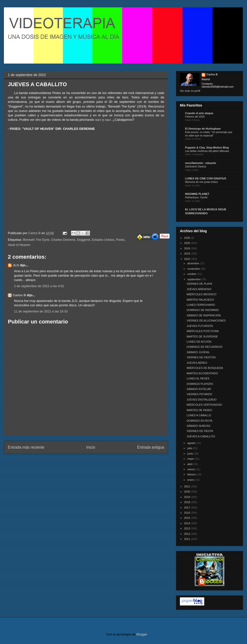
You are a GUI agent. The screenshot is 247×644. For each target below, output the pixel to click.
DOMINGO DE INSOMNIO (203, 310)
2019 (188, 497)
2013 (188, 528)
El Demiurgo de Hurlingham (203, 129)
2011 (188, 539)
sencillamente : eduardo (201, 163)
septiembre (194, 279)
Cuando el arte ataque (199, 113)
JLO (16, 265)
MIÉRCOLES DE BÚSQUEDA (205, 368)
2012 (188, 534)
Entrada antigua (151, 447)
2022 (188, 259)
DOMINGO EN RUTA (199, 421)
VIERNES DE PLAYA (199, 284)
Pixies (120, 240)
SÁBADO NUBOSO (198, 426)
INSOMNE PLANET (197, 194)
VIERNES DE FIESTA (200, 431)
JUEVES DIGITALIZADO (201, 400)
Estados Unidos (103, 240)
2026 (188, 238)
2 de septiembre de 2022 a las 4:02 (39, 286)
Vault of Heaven (19, 245)
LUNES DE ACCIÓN (199, 342)
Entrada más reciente (26, 447)
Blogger (142, 634)
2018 (188, 502)
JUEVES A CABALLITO (201, 436)
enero (191, 480)
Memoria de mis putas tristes (201, 182)
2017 (188, 508)
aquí (98, 120)
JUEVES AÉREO (197, 363)
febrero (192, 474)
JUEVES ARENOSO (199, 289)
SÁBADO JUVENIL (198, 352)
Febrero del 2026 (195, 117)
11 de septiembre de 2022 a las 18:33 (41, 311)
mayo (191, 459)
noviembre (194, 269)
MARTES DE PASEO (199, 410)
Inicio (91, 447)
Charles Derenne (63, 240)
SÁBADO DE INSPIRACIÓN (204, 315)
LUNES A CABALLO (199, 415)
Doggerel (84, 240)
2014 (188, 523)
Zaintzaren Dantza (196, 167)
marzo (191, 469)
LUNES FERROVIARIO (201, 305)
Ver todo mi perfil (190, 91)
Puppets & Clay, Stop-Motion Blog (207, 148)
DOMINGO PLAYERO (200, 384)
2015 (188, 518)
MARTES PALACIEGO (200, 300)
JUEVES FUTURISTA (200, 326)
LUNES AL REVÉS (198, 378)
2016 (188, 513)
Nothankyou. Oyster (196, 197)
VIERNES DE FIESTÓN (201, 357)
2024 (188, 248)
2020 (188, 492)
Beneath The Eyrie (36, 240)
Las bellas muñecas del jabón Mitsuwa (207, 151)
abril (190, 464)
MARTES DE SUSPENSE (202, 336)
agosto (192, 443)
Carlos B (35, 233)
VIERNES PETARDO (199, 394)
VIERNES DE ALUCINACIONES (206, 321)
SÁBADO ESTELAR (199, 389)
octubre (192, 274)
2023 (188, 254)
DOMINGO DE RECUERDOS (204, 347)
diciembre (194, 263)
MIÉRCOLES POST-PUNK (203, 331)
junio (190, 454)
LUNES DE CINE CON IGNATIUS (206, 178)
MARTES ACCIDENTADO (202, 373)
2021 (188, 486)
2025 (188, 243)
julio (190, 448)
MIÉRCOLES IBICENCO (201, 294)
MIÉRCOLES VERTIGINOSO (204, 405)
